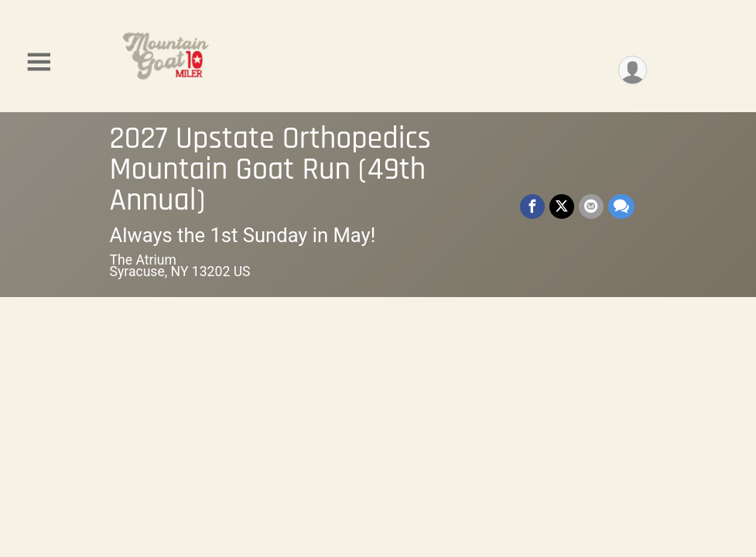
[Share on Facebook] (532, 207)
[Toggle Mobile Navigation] (39, 62)
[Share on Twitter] (562, 207)
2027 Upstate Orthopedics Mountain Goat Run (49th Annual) (270, 170)
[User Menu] (633, 70)
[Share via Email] (591, 207)
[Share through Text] (621, 207)
